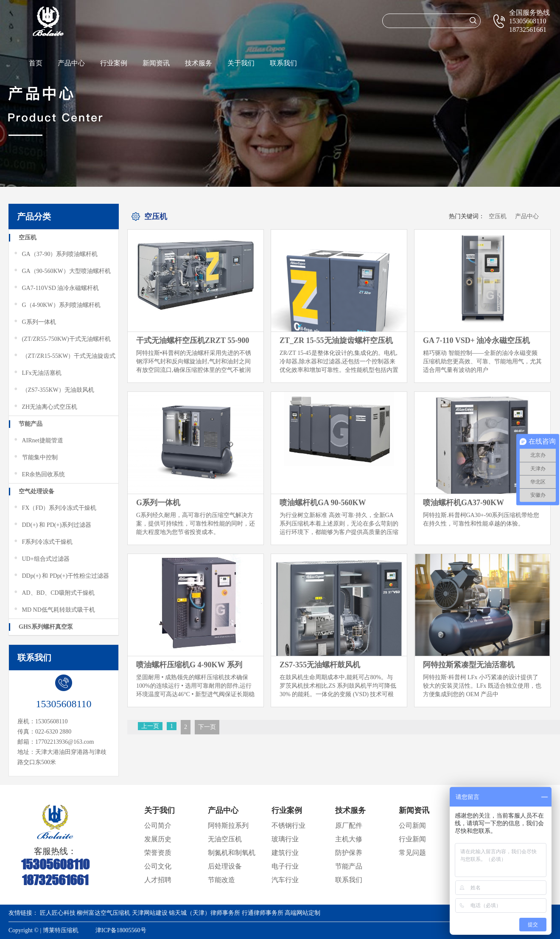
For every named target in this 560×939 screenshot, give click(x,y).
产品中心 (71, 63)
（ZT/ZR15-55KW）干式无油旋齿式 (64, 356)
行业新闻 (412, 839)
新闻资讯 (156, 63)
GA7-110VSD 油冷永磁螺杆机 (56, 288)
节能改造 (221, 880)
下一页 (207, 727)
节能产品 (31, 424)
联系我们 (283, 63)
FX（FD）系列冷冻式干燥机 (55, 508)
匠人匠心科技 (58, 913)
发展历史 (158, 839)
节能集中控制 (35, 458)
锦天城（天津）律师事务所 (204, 913)
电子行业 (285, 866)
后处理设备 (225, 866)
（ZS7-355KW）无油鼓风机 (54, 390)
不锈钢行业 (288, 825)
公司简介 (158, 825)
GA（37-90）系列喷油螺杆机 (55, 254)
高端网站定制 (302, 913)
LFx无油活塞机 (37, 373)
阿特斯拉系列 (228, 825)
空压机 (28, 238)
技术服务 (199, 63)
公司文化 (158, 866)
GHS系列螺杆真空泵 (46, 627)
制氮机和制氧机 (232, 853)
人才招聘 (158, 880)
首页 (36, 63)
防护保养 (349, 853)
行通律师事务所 (263, 913)
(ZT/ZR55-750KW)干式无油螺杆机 (62, 339)
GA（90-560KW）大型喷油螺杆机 (62, 271)
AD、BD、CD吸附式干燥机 (54, 593)
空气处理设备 (36, 491)
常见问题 (412, 853)
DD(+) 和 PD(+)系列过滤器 (52, 525)
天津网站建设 (150, 913)
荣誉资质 (158, 853)
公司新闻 (412, 825)
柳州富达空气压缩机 (104, 913)
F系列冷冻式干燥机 (43, 542)
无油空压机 (225, 839)
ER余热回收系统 (39, 475)
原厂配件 (349, 825)
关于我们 (241, 63)
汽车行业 (285, 880)
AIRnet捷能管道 (38, 441)
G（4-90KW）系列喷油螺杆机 (57, 305)
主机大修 (349, 839)
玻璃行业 (285, 839)
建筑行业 (285, 853)
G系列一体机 (35, 322)
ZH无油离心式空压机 (45, 407)
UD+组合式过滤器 (41, 559)
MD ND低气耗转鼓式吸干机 (54, 610)
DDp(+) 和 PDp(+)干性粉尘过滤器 (61, 576)
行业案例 (114, 63)
